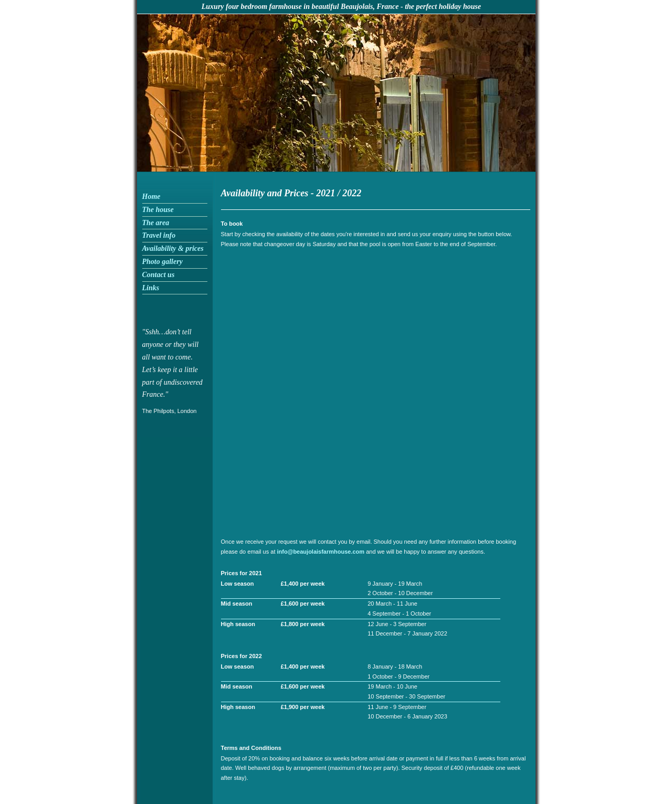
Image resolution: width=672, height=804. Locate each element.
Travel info (159, 235)
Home (151, 197)
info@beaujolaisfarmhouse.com (321, 552)
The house (158, 210)
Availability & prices (173, 248)
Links (151, 288)
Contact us (159, 275)
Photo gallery (162, 262)
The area (156, 223)
